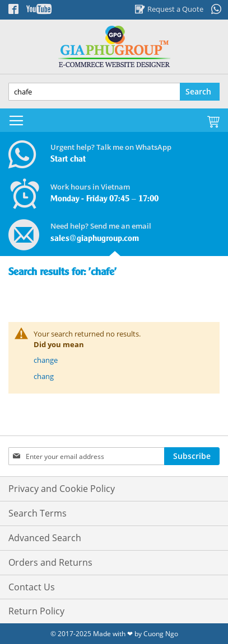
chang (44, 376)
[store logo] (114, 47)
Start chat (68, 159)
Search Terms (38, 513)
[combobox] (114, 92)
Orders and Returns (50, 562)
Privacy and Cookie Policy (62, 489)
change (46, 360)
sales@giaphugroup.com (95, 239)
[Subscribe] (192, 456)
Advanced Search (45, 538)
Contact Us (32, 587)
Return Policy (36, 611)
